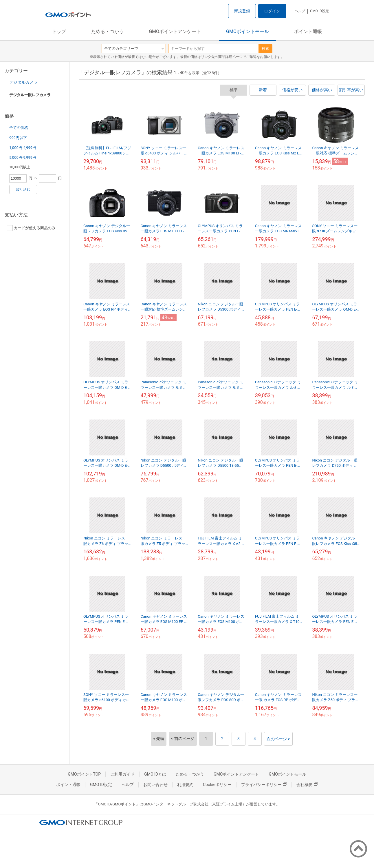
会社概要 (307, 785)
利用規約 (185, 785)
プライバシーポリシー (264, 785)
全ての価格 (19, 128)
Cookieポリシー (217, 785)
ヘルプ (300, 11)
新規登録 (242, 11)
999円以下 (18, 138)
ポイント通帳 (308, 31)
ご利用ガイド (122, 774)
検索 (265, 49)
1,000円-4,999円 (23, 148)
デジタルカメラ (23, 82)
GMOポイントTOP (84, 774)
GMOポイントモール (247, 31)
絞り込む (23, 189)
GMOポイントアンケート (175, 31)
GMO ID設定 (319, 11)
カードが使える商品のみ (31, 228)
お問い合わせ (155, 785)
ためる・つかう (107, 31)
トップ (59, 31)
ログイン (272, 11)
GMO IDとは (155, 774)
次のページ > (278, 739)
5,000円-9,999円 (23, 157)
